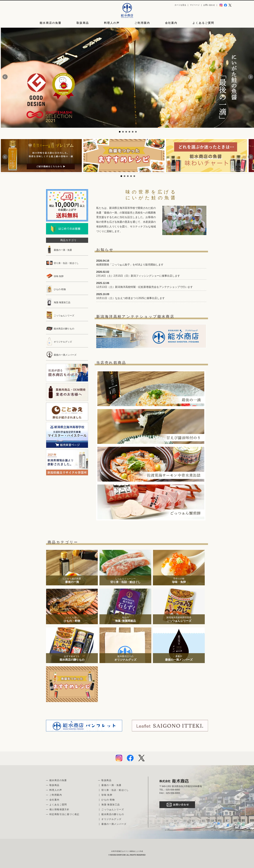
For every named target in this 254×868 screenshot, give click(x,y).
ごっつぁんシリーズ (60, 316)
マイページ (195, 5)
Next (251, 77)
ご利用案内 (142, 23)
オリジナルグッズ (59, 342)
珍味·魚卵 (55, 276)
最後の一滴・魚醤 (59, 250)
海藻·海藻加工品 (58, 302)
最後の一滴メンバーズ (61, 355)
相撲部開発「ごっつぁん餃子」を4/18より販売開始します (130, 265)
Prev (5, 77)
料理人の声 (112, 23)
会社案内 (171, 23)
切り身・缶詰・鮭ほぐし (62, 263)
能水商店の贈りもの (60, 329)
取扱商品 (83, 23)
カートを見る (180, 5)
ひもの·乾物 (56, 289)
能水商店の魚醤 (51, 23)
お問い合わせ (209, 5)
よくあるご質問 (203, 23)
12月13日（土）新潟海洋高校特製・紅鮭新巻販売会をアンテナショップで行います (144, 287)
